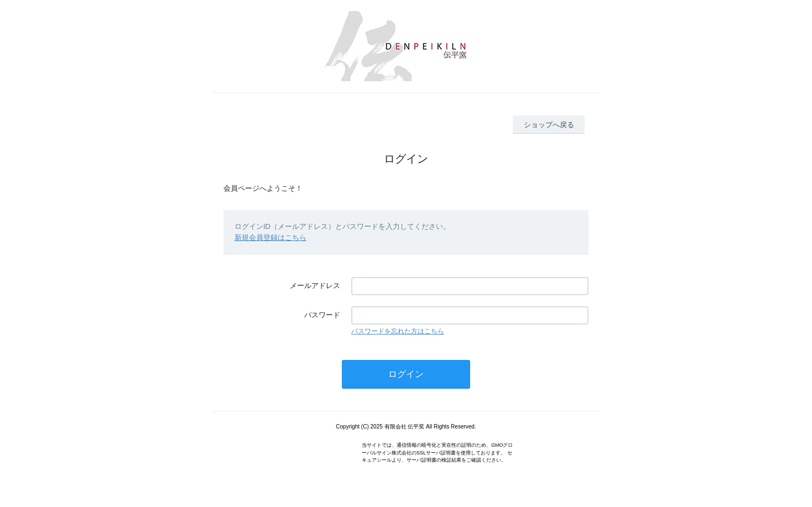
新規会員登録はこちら (270, 237)
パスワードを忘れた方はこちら (398, 331)
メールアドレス (315, 286)
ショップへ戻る (549, 125)
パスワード (322, 315)
